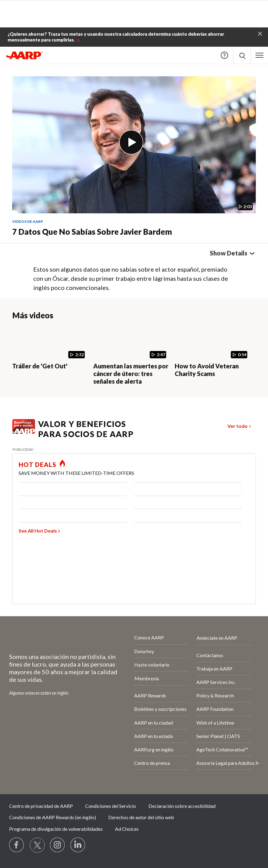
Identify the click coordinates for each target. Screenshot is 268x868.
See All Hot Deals (38, 531)
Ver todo (238, 426)
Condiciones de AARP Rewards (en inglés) (53, 817)
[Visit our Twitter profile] (37, 845)
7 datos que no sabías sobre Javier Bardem (92, 232)
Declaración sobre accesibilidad (182, 806)
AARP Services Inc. (216, 682)
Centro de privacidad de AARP (41, 806)
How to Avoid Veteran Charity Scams (207, 370)
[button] (260, 33)
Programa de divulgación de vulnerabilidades (56, 829)
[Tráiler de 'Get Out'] (50, 348)
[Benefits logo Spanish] (24, 432)
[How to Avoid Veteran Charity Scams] (213, 352)
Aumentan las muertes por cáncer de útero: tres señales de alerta (131, 374)
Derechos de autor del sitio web (141, 817)
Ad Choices (127, 829)
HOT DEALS (38, 465)
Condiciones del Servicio (111, 806)
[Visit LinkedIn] (78, 845)
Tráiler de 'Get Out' (40, 366)
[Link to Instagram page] (58, 845)
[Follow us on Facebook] (17, 845)
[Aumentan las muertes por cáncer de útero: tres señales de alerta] (131, 356)
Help (224, 55)
